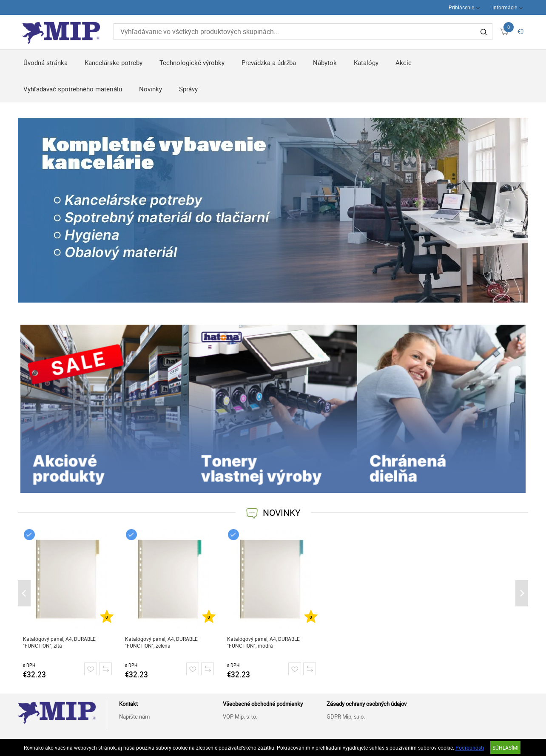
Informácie (505, 7)
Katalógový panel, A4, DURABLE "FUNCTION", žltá (59, 642)
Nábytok (325, 62)
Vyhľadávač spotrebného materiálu (73, 89)
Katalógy (366, 62)
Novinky (151, 89)
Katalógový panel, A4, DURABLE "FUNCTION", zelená (161, 642)
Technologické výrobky (192, 62)
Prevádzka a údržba (269, 62)
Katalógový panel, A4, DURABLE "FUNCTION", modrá (263, 642)
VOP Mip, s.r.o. (240, 716)
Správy (188, 89)
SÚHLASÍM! (505, 748)
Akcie (404, 62)
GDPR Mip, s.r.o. (346, 716)
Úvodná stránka (45, 62)
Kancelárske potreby (114, 62)
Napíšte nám (134, 716)
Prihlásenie (461, 7)
